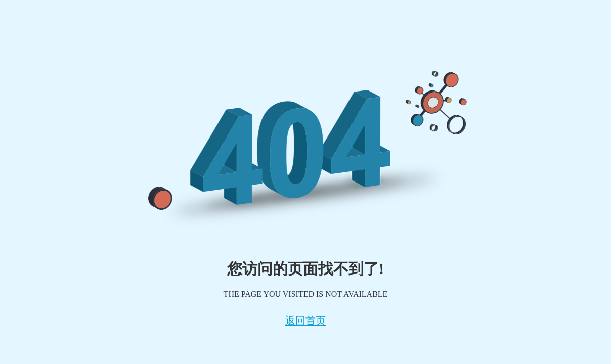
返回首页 (305, 321)
